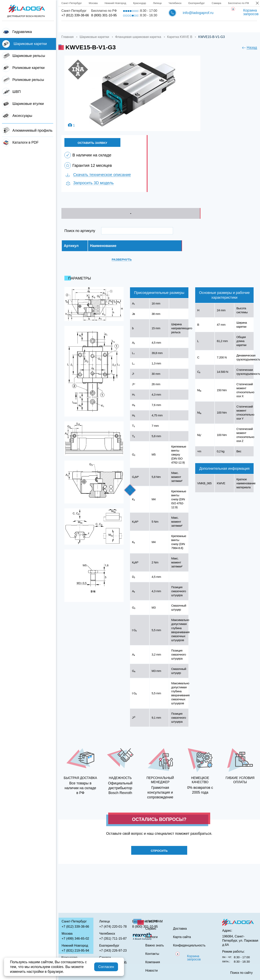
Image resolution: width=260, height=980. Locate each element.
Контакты (232, 27)
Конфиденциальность (189, 945)
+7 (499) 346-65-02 (75, 939)
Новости (152, 971)
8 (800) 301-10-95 (104, 15)
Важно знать (202, 27)
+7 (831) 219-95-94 (75, 951)
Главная (69, 27)
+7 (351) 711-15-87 (113, 939)
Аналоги (173, 27)
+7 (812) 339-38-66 (75, 15)
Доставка (123, 27)
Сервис (148, 27)
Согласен (106, 967)
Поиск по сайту (241, 973)
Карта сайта (182, 937)
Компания (96, 27)
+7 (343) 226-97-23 (113, 951)
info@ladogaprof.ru (198, 13)
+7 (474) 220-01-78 (113, 927)
